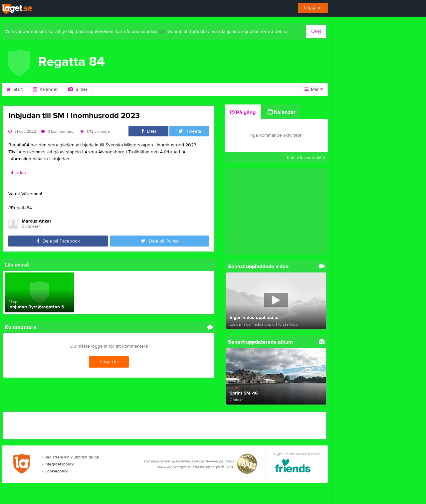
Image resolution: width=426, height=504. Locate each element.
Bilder (78, 89)
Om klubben (143, 89)
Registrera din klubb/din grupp (70, 458)
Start (15, 89)
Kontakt (212, 89)
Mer (314, 89)
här (162, 32)
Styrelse (180, 89)
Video (107, 89)
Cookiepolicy (55, 472)
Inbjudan (17, 173)
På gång (243, 112)
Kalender (45, 89)
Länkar (243, 89)
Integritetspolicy (58, 465)
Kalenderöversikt (306, 158)
